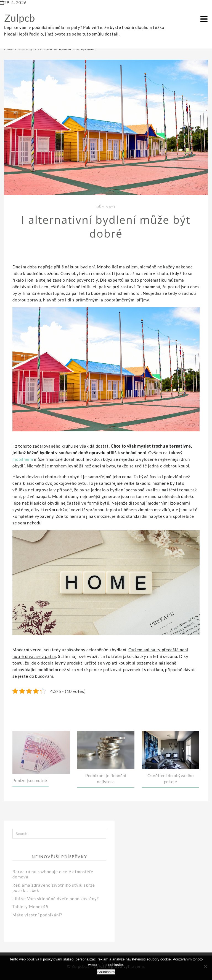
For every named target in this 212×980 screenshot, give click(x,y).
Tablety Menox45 (31, 906)
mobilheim (23, 459)
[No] (205, 966)
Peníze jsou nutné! (31, 780)
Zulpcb (20, 18)
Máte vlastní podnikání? (37, 915)
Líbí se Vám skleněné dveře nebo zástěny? (56, 899)
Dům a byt (106, 207)
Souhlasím (106, 972)
